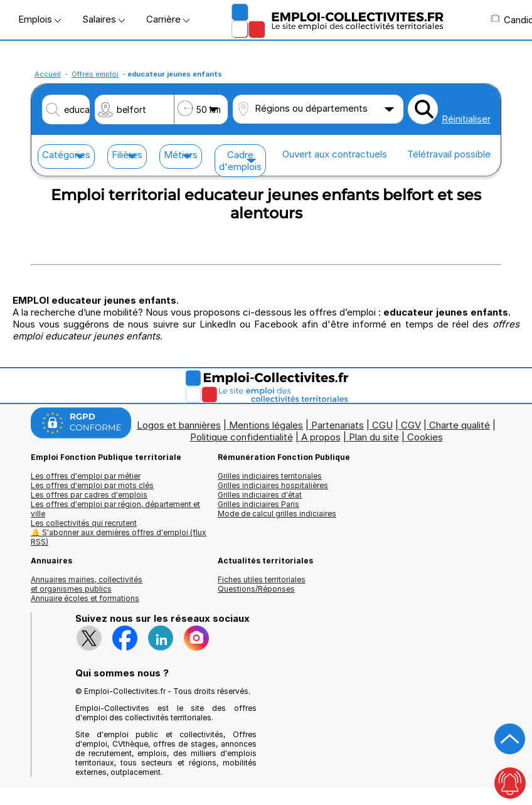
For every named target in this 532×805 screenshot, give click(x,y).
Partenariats (338, 425)
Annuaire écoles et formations (85, 598)
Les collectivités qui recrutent (84, 523)
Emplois (40, 19)
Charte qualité (460, 425)
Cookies (425, 437)
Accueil (48, 74)
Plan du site (374, 437)
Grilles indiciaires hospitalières (273, 485)
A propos (321, 437)
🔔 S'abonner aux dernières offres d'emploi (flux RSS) (119, 537)
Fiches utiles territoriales (262, 579)
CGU (382, 425)
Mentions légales (266, 425)
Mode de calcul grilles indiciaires (277, 514)
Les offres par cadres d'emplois (89, 495)
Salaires (104, 19)
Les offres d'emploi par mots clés (92, 485)
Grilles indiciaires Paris (258, 504)
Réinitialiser (466, 119)
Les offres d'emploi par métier (86, 476)
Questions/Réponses (256, 589)
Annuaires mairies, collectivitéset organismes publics (87, 584)
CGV (411, 425)
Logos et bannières (179, 425)
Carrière (168, 19)
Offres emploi (95, 74)
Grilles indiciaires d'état (260, 495)
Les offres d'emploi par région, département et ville (115, 509)
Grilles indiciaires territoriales (270, 476)
